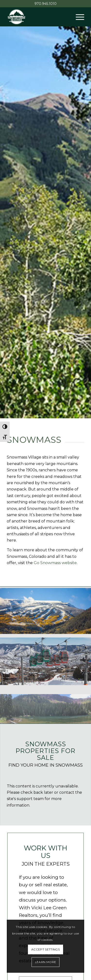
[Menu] (78, 17)
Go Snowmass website (55, 563)
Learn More (46, 962)
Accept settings (45, 949)
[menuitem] (78, 17)
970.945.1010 (45, 4)
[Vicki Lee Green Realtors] (38, 17)
